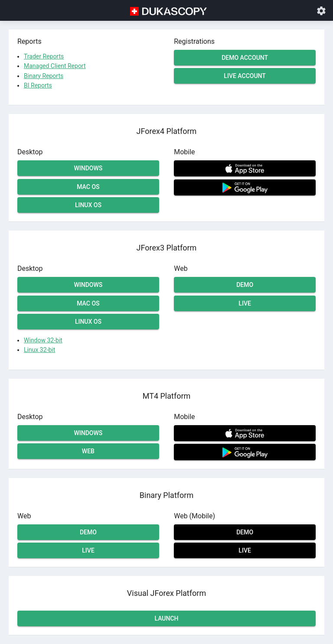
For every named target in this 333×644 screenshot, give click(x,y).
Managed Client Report (55, 66)
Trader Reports (44, 56)
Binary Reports (44, 76)
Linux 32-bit (39, 350)
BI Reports (38, 85)
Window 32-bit (43, 340)
